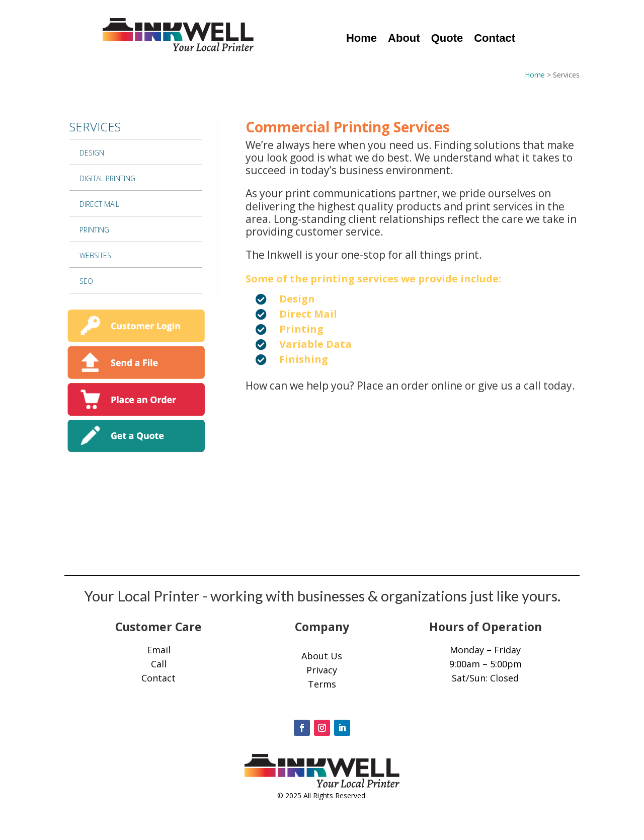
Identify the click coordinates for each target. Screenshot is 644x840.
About (404, 40)
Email (159, 650)
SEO (86, 281)
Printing (94, 230)
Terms (322, 684)
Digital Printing (107, 178)
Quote (447, 40)
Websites (95, 255)
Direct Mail (99, 204)
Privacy (322, 670)
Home (361, 40)
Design (92, 153)
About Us (322, 656)
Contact (495, 40)
